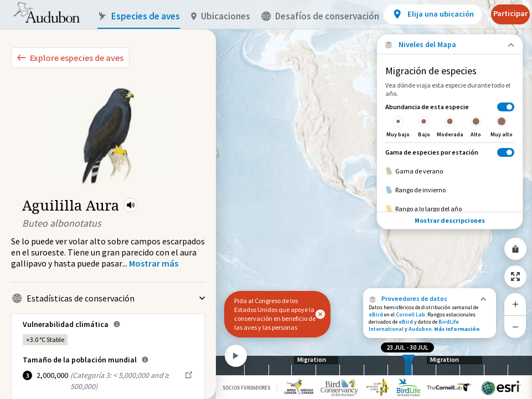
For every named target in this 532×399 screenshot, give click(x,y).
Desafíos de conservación (320, 16)
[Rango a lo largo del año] (450, 209)
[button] (131, 205)
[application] (266, 199)
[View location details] (433, 14)
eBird (376, 314)
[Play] (236, 356)
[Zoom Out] (515, 327)
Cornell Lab (410, 314)
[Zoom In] (515, 304)
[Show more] (154, 263)
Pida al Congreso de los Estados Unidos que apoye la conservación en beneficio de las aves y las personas (275, 314)
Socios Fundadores (246, 388)
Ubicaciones (221, 16)
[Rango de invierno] (450, 190)
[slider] (406, 365)
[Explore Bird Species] (70, 58)
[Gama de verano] (450, 171)
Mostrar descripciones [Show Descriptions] (450, 220)
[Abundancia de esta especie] (450, 120)
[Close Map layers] (450, 45)
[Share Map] (515, 249)
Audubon (420, 329)
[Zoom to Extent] (515, 277)
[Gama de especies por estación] (450, 152)
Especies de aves (139, 16)
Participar (510, 13)
